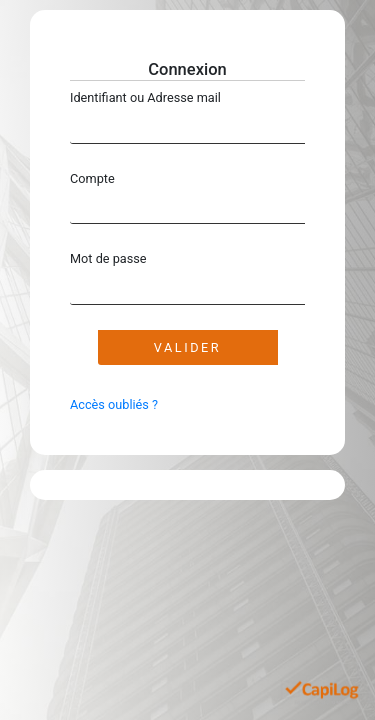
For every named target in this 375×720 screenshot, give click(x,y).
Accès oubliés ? (114, 404)
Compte (92, 178)
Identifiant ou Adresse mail (145, 97)
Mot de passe (108, 258)
